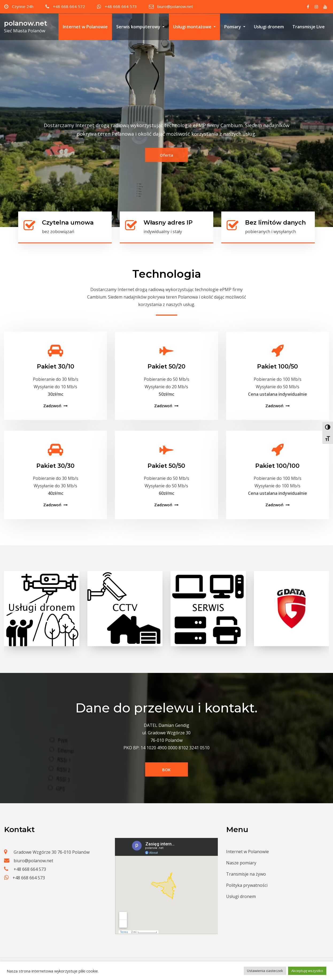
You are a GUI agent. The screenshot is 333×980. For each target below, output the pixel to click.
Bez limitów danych (275, 223)
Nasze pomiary (241, 863)
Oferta (166, 163)
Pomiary (235, 27)
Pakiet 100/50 (278, 366)
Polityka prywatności (247, 885)
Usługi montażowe (194, 27)
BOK (166, 770)
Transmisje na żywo (246, 874)
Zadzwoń (52, 406)
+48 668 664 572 (69, 6)
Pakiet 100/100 (277, 466)
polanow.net (26, 23)
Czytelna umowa (68, 223)
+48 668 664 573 (121, 6)
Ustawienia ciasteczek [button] (265, 971)
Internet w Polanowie (85, 27)
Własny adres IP (168, 223)
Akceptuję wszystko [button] (307, 971)
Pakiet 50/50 (166, 466)
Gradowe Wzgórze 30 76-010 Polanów (52, 852)
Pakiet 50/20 (166, 366)
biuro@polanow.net (175, 6)
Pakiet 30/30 (55, 466)
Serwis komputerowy (140, 27)
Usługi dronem (269, 27)
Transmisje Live (309, 27)
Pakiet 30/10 (56, 366)
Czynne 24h (23, 6)
